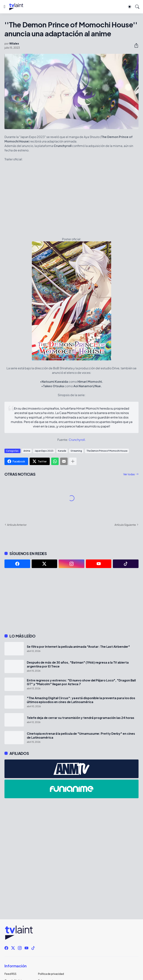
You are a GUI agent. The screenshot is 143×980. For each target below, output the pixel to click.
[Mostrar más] (73, 461)
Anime (27, 451)
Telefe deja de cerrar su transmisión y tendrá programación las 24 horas (81, 718)
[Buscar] (137, 7)
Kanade (62, 451)
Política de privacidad (51, 974)
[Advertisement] (71, 601)
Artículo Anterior (17, 525)
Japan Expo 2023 (44, 451)
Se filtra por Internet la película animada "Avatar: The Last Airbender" (78, 647)
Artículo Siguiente (125, 525)
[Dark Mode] (130, 7)
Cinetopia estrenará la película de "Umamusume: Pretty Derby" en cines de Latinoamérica (81, 735)
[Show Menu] (4, 7)
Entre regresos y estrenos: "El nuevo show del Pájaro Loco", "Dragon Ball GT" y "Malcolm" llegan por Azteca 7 (81, 682)
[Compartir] (135, 45)
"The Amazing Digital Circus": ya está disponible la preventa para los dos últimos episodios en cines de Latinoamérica (81, 700)
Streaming (76, 451)
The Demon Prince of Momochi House (107, 451)
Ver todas (129, 474)
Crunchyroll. (77, 440)
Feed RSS (10, 974)
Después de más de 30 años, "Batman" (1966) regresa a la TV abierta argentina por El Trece (78, 664)
